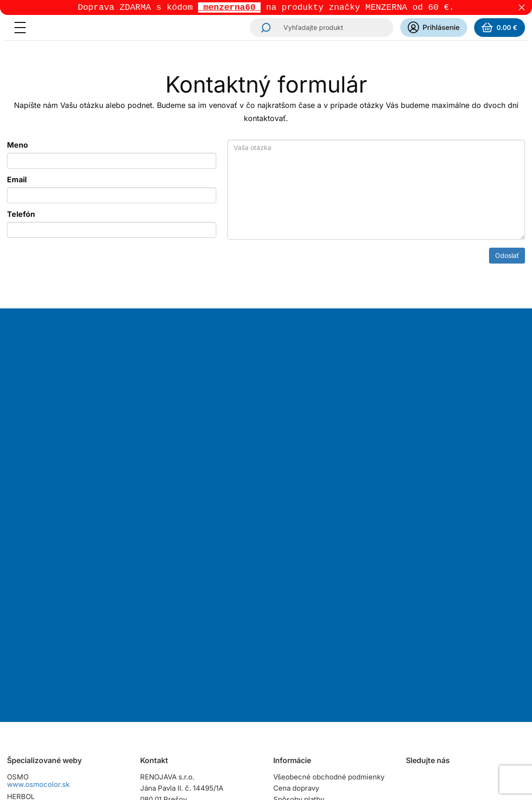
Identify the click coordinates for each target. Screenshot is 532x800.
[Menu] (23, 29)
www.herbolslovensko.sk (48, 642)
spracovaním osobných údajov (364, 479)
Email (17, 180)
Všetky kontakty (166, 698)
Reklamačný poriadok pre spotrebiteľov (315, 663)
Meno (18, 146)
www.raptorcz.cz (35, 681)
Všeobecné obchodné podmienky (329, 615)
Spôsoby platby (299, 637)
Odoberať (298, 523)
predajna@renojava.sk (198, 679)
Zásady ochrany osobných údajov (329, 697)
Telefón (21, 215)
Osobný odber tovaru (308, 648)
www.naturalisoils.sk (41, 701)
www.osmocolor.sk (38, 622)
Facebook (440, 620)
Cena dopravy (296, 626)
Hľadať (263, 29)
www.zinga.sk (30, 720)
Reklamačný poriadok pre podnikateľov (315, 682)
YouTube (467, 620)
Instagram (414, 620)
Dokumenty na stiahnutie (314, 708)
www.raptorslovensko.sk (48, 661)
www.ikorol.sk (30, 740)
